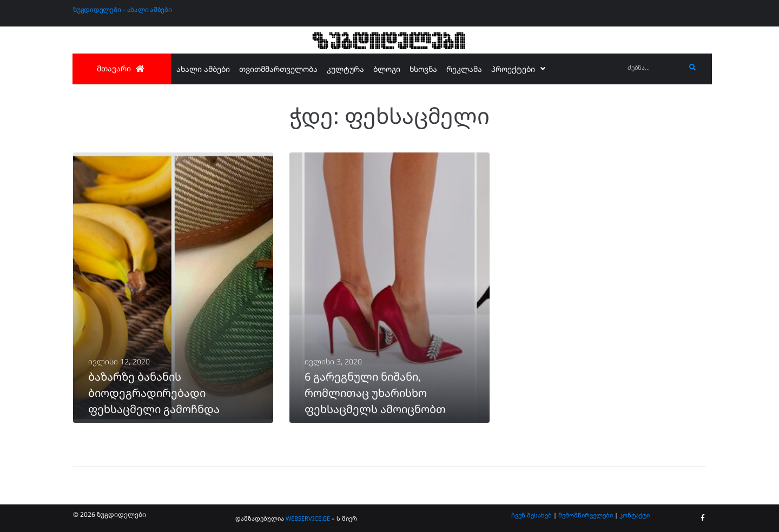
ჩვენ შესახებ (532, 515)
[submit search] (693, 68)
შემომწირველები (586, 515)
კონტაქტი (635, 515)
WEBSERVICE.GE (308, 518)
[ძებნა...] (654, 68)
